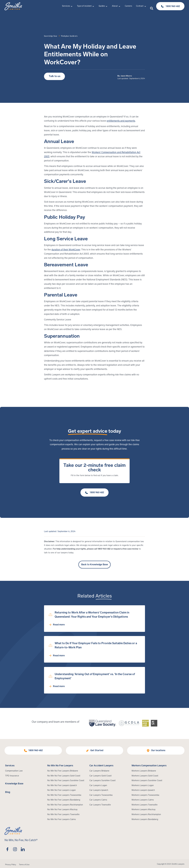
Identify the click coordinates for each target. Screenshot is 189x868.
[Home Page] (13, 6)
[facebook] (7, 849)
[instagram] (15, 849)
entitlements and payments (121, 121)
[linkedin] (23, 849)
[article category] (69, 36)
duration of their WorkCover (66, 250)
